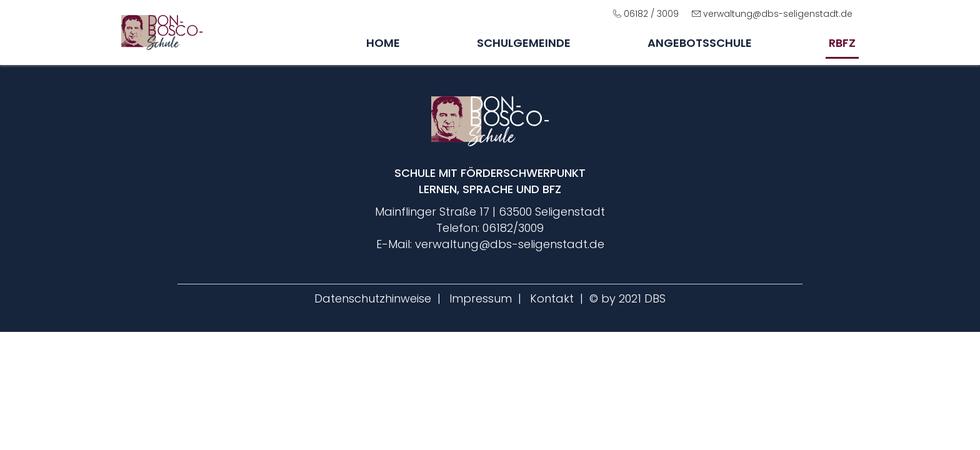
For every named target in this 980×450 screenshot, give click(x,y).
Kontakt (552, 298)
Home (383, 43)
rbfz (842, 43)
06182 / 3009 (651, 14)
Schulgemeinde (524, 43)
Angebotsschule (700, 43)
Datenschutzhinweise (373, 298)
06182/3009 (513, 228)
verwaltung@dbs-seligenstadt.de (778, 14)
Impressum (481, 298)
